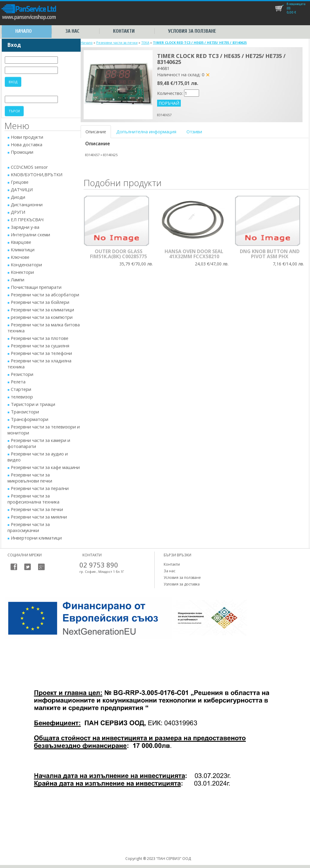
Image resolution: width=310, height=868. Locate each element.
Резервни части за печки (117, 42)
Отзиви (194, 132)
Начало (24, 31)
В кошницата (296, 4)
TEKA (145, 42)
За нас (72, 31)
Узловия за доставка (182, 584)
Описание (96, 132)
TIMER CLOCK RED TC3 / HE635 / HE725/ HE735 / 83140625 (200, 42)
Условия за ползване (192, 31)
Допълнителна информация (146, 132)
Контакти (124, 31)
